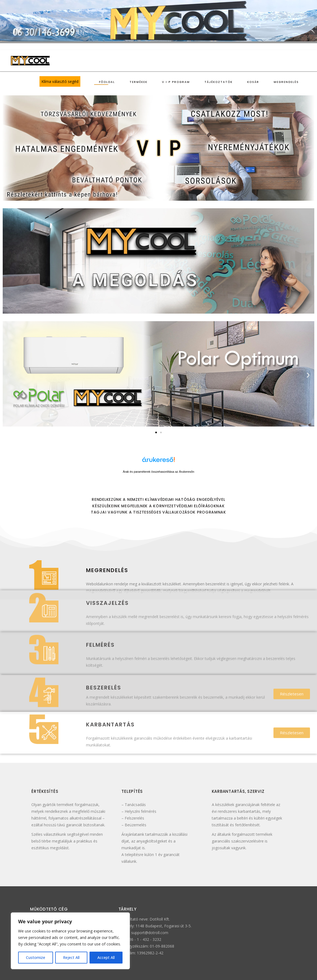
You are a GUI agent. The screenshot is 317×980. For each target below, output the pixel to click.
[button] (9, 375)
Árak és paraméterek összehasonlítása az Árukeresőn (159, 472)
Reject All (71, 957)
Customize (36, 957)
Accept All (106, 957)
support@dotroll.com (150, 933)
